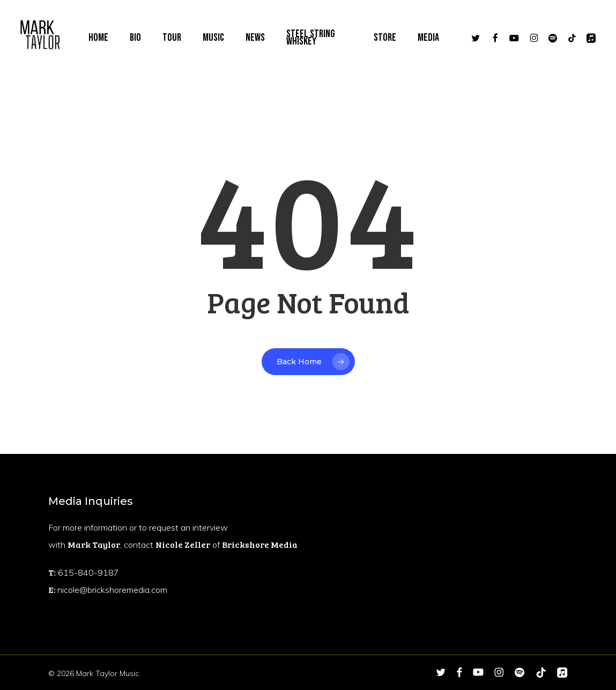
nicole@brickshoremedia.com (112, 590)
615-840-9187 (88, 572)
